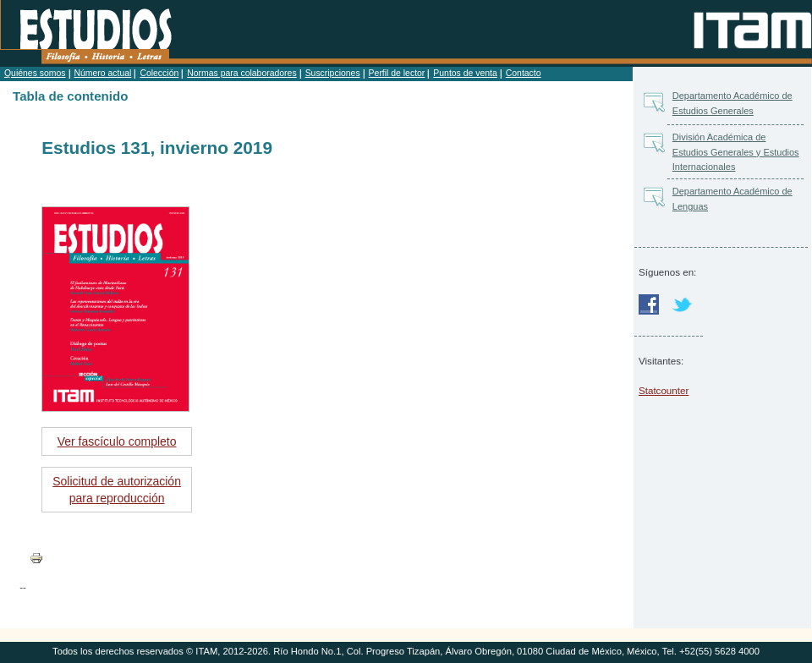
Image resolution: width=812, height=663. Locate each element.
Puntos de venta (465, 73)
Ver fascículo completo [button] (117, 441)
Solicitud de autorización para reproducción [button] (117, 490)
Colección (159, 73)
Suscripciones (333, 73)
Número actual (103, 73)
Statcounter (664, 390)
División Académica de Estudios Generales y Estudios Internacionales (736, 152)
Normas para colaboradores (241, 73)
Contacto (524, 73)
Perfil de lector (397, 73)
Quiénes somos (35, 73)
